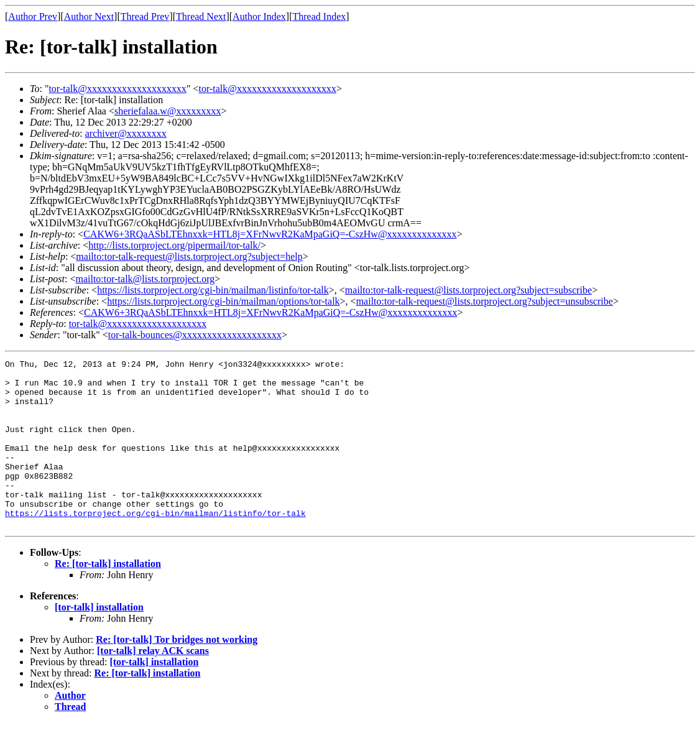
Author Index (259, 16)
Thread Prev (145, 16)
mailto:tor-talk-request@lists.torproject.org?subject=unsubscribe (485, 301)
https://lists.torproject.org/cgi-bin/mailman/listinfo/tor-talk (213, 290)
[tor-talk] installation (99, 641)
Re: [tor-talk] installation (108, 597)
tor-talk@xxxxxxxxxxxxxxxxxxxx (117, 89)
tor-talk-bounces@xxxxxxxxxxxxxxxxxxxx (195, 335)
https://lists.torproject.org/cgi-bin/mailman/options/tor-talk (223, 301)
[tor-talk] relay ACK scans (153, 684)
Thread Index (320, 16)
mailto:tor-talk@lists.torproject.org (145, 279)
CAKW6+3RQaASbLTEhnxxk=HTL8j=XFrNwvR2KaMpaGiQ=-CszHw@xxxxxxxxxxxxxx (270, 234)
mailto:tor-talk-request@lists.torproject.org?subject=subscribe (468, 290)
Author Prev (33, 16)
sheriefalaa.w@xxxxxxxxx (168, 111)
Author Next (89, 16)
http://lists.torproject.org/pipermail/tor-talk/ (174, 245)
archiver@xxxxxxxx (126, 133)
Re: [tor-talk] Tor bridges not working (177, 673)
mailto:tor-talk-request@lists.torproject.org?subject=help (189, 256)
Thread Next (201, 16)
